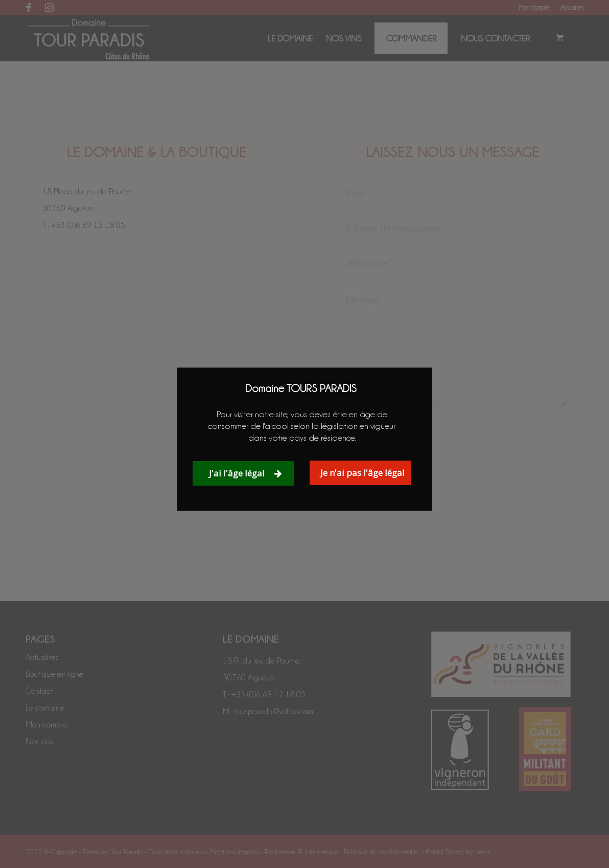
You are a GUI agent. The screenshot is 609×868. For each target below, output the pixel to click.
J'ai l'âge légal (245, 473)
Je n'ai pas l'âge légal (362, 473)
